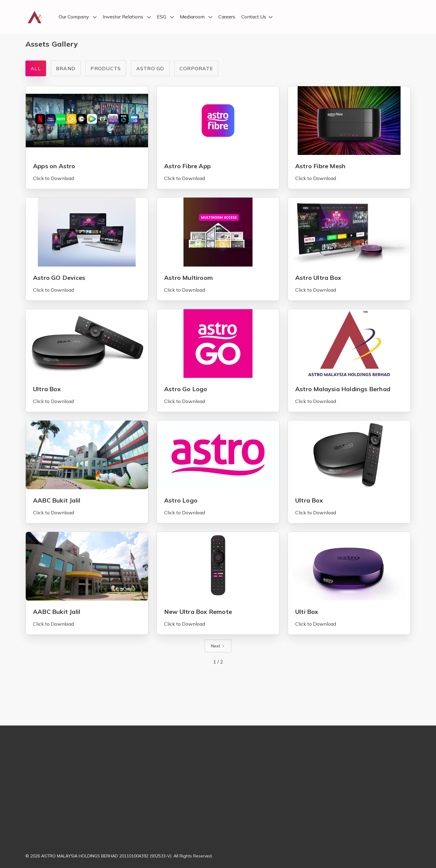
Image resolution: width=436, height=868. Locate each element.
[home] (35, 17)
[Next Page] (218, 646)
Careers (227, 17)
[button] (78, 17)
